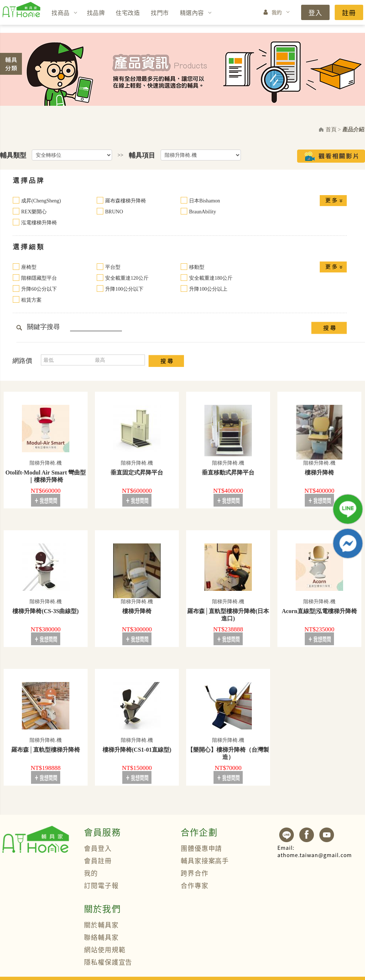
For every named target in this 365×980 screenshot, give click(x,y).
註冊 (349, 12)
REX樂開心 (34, 212)
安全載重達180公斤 (211, 278)
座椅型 (29, 267)
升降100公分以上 (208, 289)
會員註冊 (98, 860)
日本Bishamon (205, 201)
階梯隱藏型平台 (39, 278)
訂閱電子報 (101, 885)
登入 (315, 12)
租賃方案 (31, 300)
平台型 (113, 267)
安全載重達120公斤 (127, 278)
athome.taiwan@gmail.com (315, 851)
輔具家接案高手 (205, 860)
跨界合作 (195, 873)
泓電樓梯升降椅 (39, 223)
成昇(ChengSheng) (41, 201)
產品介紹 (353, 129)
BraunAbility (203, 212)
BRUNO (114, 212)
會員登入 (98, 848)
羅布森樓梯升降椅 (126, 201)
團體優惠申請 (201, 848)
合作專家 (195, 885)
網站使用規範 (105, 949)
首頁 (331, 129)
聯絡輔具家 (101, 937)
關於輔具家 (101, 925)
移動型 (197, 267)
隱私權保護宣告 (108, 962)
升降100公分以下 (124, 289)
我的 (277, 12)
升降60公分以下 (39, 289)
